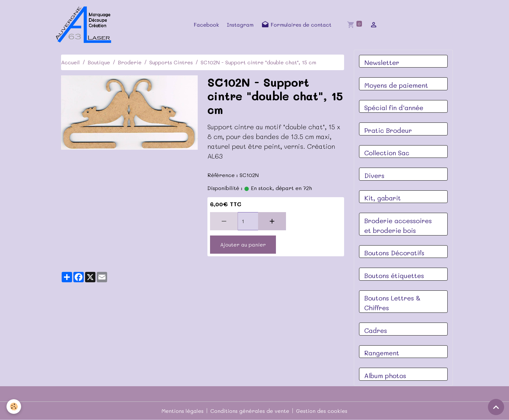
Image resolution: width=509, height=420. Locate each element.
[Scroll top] (496, 407)
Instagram (240, 25)
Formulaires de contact (296, 25)
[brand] (86, 25)
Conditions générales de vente (250, 411)
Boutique (99, 62)
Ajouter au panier (243, 244)
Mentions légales (183, 411)
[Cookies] (14, 407)
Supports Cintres (171, 62)
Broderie (130, 62)
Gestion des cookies (322, 411)
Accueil (70, 62)
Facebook (206, 25)
